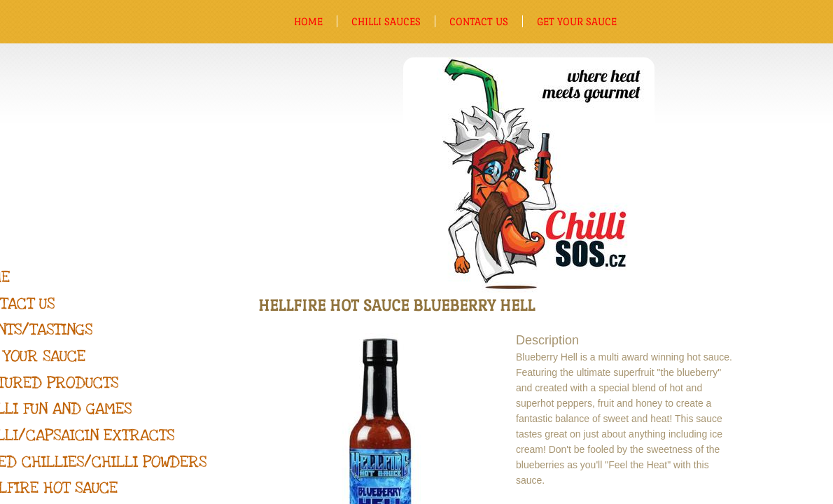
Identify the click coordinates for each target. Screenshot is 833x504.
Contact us (479, 21)
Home (308, 21)
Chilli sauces (386, 21)
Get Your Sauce (577, 21)
